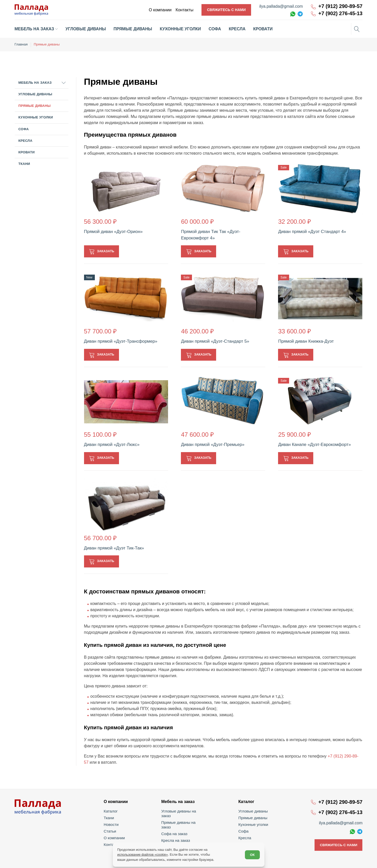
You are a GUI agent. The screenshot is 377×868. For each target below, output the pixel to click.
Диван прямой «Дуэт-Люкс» (110, 444)
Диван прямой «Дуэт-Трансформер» (119, 340)
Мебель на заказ (35, 82)
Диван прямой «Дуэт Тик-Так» (112, 548)
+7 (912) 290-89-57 (341, 6)
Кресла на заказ (176, 831)
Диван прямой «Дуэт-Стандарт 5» (213, 340)
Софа (24, 129)
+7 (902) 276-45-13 (341, 13)
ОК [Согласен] (252, 854)
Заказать (107, 250)
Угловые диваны (35, 94)
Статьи (111, 831)
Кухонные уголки (36, 117)
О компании (115, 837)
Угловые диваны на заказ (184, 811)
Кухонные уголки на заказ (184, 837)
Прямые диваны (35, 105)
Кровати (27, 152)
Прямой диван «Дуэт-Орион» (112, 231)
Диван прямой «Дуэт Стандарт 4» (310, 231)
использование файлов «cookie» (143, 854)
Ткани (24, 163)
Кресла (26, 140)
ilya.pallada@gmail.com (281, 6)
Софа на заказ (175, 824)
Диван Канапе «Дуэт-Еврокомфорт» (312, 444)
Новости (112, 824)
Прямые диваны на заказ (184, 817)
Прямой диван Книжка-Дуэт (304, 340)
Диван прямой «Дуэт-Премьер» (211, 444)
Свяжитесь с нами (226, 10)
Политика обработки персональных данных (331, 861)
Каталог (112, 811)
